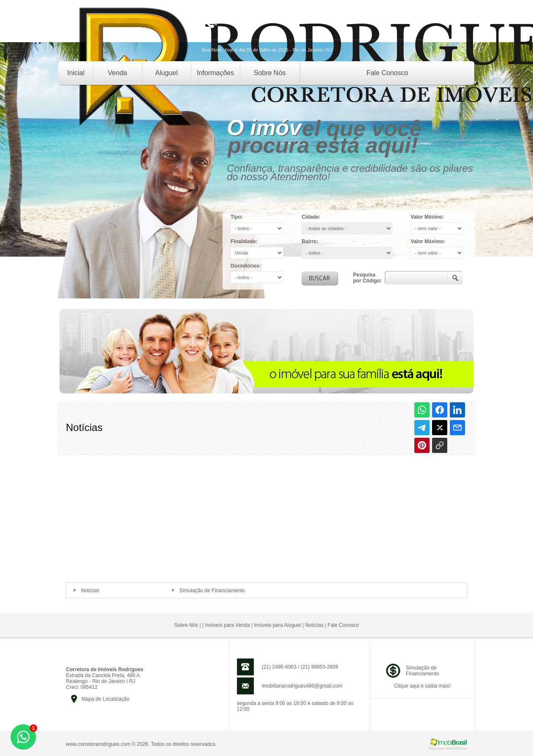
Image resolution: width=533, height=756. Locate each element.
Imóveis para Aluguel (277, 625)
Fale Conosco (388, 73)
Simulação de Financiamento (212, 591)
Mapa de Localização (105, 699)
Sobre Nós (270, 73)
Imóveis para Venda (227, 625)
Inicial (76, 73)
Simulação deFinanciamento (423, 671)
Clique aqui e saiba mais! (422, 686)
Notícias (90, 591)
